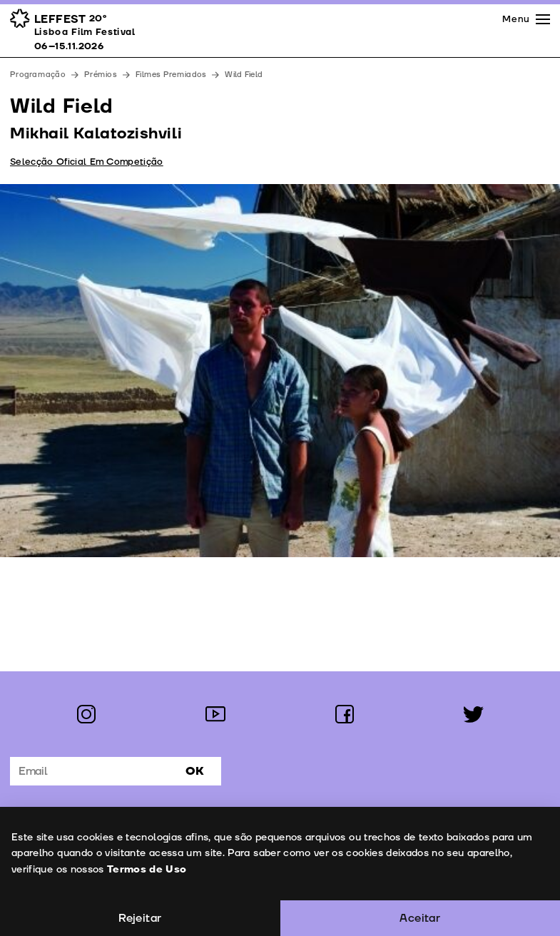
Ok (195, 771)
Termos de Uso (146, 869)
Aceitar (420, 918)
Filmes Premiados (171, 75)
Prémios (101, 75)
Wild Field (244, 75)
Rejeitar (140, 918)
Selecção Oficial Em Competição (87, 162)
